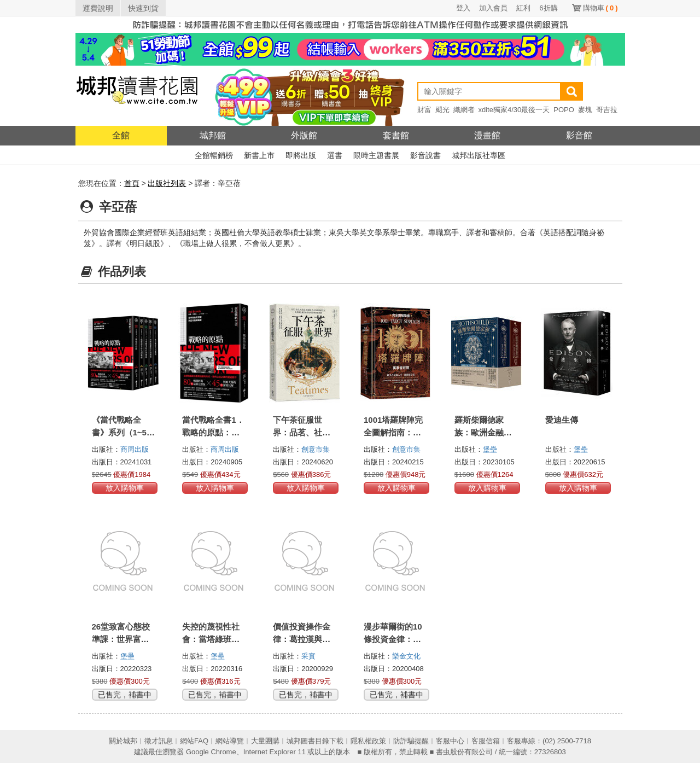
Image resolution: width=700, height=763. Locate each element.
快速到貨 (143, 8)
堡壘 (490, 449)
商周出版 (135, 449)
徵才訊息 (159, 741)
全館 (121, 135)
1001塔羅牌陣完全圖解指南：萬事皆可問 (393, 432)
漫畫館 (487, 135)
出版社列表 (167, 183)
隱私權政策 (368, 741)
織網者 (464, 110)
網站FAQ (194, 741)
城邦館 (213, 135)
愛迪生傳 (562, 420)
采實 (308, 656)
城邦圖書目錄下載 (315, 741)
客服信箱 (486, 741)
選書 (335, 155)
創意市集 (316, 449)
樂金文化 (406, 656)
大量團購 (265, 741)
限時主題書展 (376, 155)
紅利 (523, 8)
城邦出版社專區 (479, 155)
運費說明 (98, 8)
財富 (424, 110)
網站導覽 (230, 741)
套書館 (396, 135)
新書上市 (259, 155)
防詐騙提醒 (411, 741)
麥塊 (585, 110)
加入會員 (493, 8)
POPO (564, 110)
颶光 (442, 110)
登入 (463, 8)
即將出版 (301, 155)
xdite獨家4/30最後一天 (514, 110)
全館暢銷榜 (214, 155)
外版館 (304, 135)
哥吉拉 (607, 110)
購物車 (600, 8)
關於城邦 (123, 741)
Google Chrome (211, 752)
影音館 (579, 135)
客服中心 (450, 741)
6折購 (548, 8)
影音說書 (425, 155)
